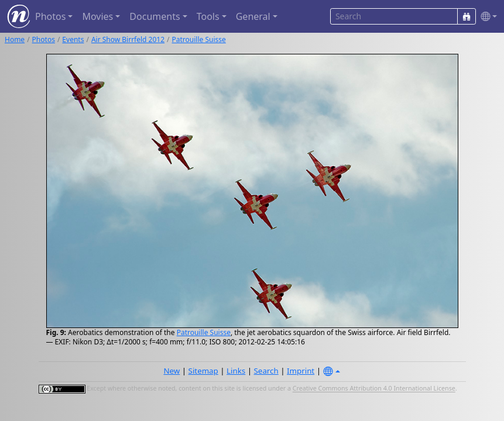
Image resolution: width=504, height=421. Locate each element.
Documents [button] (155, 16)
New (172, 371)
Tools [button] (208, 16)
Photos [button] (50, 16)
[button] (486, 17)
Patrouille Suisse (199, 39)
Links (236, 371)
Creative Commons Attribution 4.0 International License (374, 389)
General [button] (253, 16)
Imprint (301, 371)
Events (73, 39)
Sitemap (203, 371)
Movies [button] (97, 16)
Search (266, 371)
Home (15, 39)
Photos (44, 39)
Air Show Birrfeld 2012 (128, 39)
